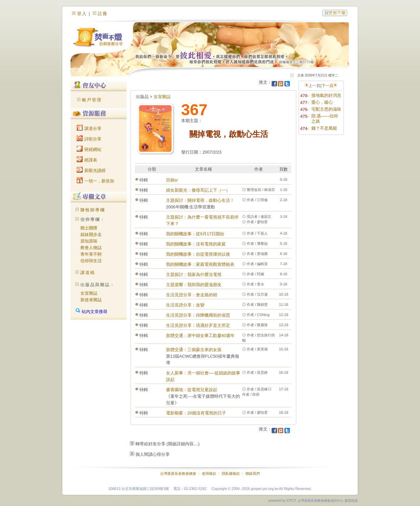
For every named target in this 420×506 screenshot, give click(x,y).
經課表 (87, 160)
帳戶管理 (92, 100)
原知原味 (89, 241)
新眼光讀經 (91, 170)
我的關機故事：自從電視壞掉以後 (198, 254)
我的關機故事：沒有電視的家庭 (196, 244)
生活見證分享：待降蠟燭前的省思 (198, 315)
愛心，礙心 (322, 102)
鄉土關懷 (89, 228)
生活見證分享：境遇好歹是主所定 (198, 325)
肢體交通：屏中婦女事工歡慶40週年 (200, 336)
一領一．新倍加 (95, 181)
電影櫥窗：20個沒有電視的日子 (196, 413)
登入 (82, 14)
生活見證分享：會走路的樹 (192, 295)
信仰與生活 (91, 261)
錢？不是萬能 (324, 128)
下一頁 (327, 86)
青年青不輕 (91, 254)
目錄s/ (172, 180)
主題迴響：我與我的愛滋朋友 (194, 285)
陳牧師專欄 (93, 210)
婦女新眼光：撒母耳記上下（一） (198, 190)
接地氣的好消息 (326, 95)
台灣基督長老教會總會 (178, 474)
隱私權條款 (231, 474)
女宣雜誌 (89, 293)
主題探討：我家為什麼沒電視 (194, 274)
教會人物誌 (91, 248)
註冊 (103, 14)
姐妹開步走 (91, 234)
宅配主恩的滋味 (326, 109)
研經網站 (89, 149)
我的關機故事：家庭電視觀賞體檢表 (200, 264)
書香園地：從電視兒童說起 (192, 390)
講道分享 (89, 128)
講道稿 (88, 273)
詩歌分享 (89, 139)
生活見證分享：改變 (185, 305)
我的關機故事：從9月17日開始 (195, 234)
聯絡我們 (253, 474)
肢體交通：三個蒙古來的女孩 (194, 350)
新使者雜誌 (91, 300)
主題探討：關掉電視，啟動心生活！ (200, 200)
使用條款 (209, 474)
